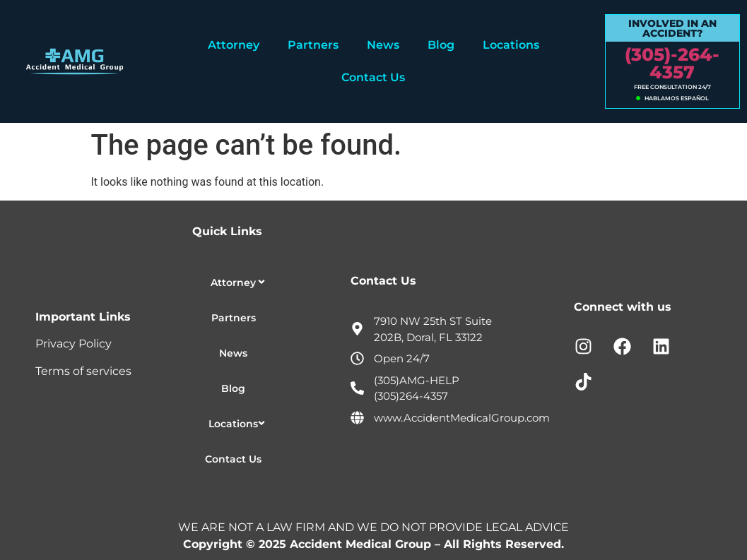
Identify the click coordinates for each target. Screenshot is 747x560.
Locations (511, 45)
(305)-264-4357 (672, 63)
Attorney (234, 45)
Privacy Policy (73, 344)
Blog (441, 45)
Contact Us (373, 77)
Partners (313, 45)
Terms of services (83, 371)
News (383, 45)
